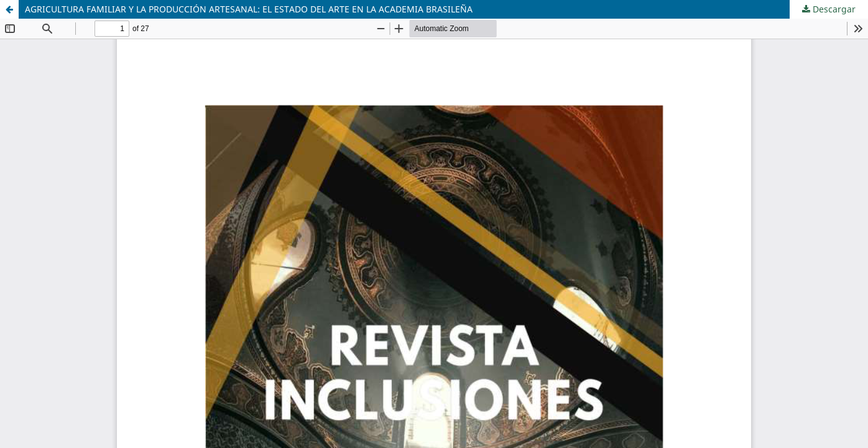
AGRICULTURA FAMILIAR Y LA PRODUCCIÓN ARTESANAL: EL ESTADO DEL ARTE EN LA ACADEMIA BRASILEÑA (249, 9)
